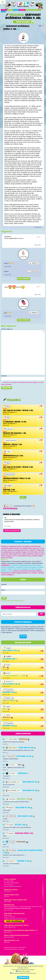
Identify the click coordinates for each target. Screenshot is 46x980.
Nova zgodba (23, 22)
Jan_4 (6, 709)
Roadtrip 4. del (10, 726)
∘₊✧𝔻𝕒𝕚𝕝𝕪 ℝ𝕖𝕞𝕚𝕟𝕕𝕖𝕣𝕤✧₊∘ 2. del (15, 676)
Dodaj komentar (24, 279)
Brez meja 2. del (24, 799)
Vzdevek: (4, 584)
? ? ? (23, 637)
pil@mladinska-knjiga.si (15, 886)
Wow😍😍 (8, 718)
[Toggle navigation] (3, 2)
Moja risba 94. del (11, 651)
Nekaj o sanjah (10, 701)
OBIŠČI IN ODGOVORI (12, 531)
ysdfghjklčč (22, 842)
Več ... (23, 497)
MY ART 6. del (21, 825)
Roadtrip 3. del (10, 692)
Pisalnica (14, 15)
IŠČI (42, 614)
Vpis (4, 598)
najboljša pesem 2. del (25, 833)
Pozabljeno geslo (18, 601)
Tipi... (6, 667)
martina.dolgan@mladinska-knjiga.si (18, 919)
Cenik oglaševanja (14, 921)
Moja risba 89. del (31, 782)
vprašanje (23, 773)
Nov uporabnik (6, 601)
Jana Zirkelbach (8, 891)
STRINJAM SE (23, 978)
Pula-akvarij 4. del (11, 684)
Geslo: (3, 590)
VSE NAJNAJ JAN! (10, 659)
